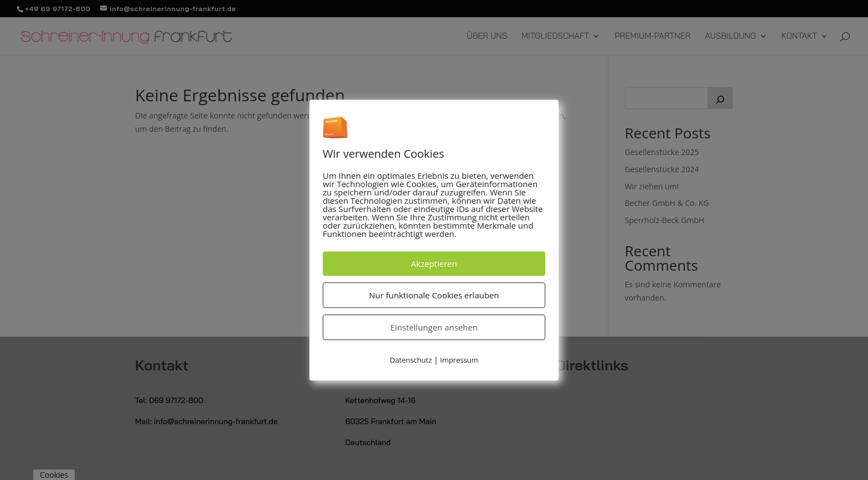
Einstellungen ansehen (434, 328)
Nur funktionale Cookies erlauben (434, 296)
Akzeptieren (434, 264)
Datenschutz (411, 360)
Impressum (459, 360)
